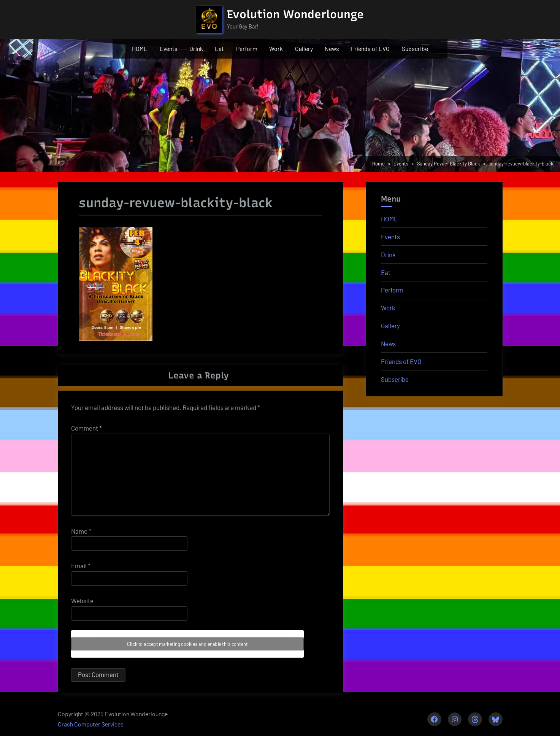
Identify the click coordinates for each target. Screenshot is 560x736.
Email (81, 566)
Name (81, 531)
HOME (140, 48)
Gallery (304, 48)
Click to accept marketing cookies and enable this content (187, 644)
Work (276, 48)
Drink (196, 48)
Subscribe (415, 48)
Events (169, 48)
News (332, 48)
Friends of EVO (370, 48)
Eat (219, 48)
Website (82, 601)
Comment (86, 428)
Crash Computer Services (91, 724)
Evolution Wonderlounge (295, 14)
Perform (247, 48)
